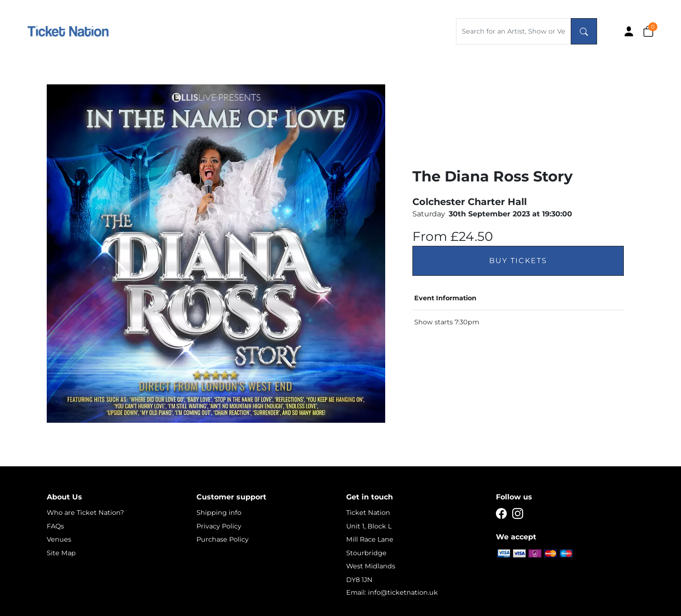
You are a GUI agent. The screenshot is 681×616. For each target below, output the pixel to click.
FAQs (55, 526)
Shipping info (219, 513)
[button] (648, 31)
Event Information (445, 298)
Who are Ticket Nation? (85, 513)
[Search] (584, 31)
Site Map (61, 553)
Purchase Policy (223, 539)
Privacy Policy (219, 526)
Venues (59, 539)
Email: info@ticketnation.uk (392, 592)
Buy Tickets (518, 261)
